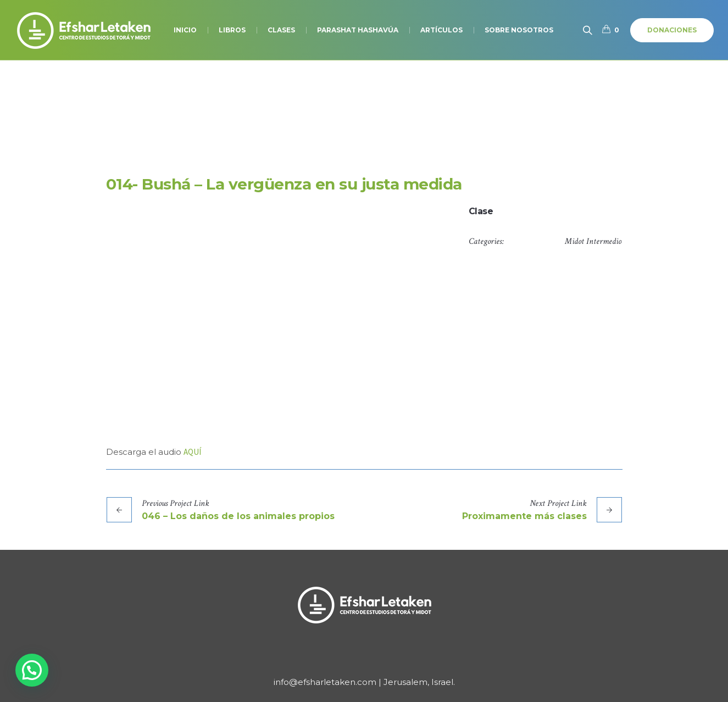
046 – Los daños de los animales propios (238, 516)
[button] (32, 670)
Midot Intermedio (593, 241)
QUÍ (194, 452)
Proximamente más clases (524, 516)
